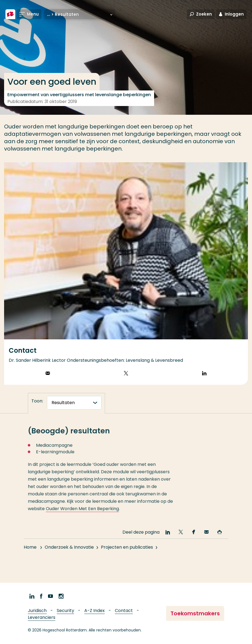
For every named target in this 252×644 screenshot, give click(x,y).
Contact (124, 611)
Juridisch (37, 611)
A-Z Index (94, 611)
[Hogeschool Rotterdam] (10, 14)
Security (65, 611)
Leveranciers (42, 617)
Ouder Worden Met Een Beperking (82, 514)
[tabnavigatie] (74, 403)
